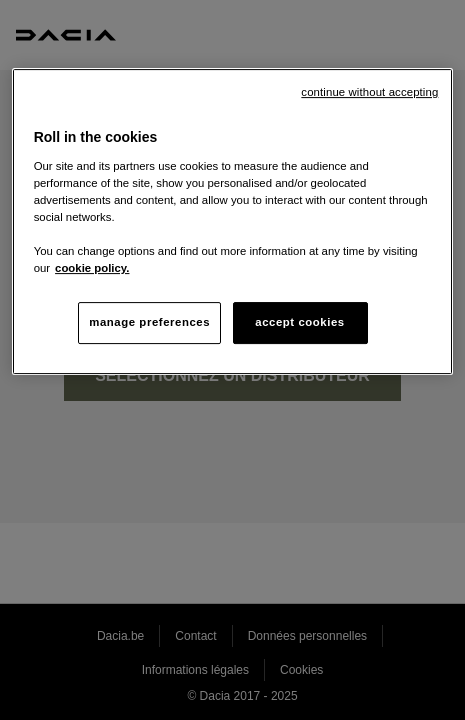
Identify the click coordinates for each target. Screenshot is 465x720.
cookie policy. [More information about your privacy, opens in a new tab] (92, 268)
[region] (233, 221)
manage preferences (149, 322)
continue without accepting (369, 92)
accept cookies (300, 322)
